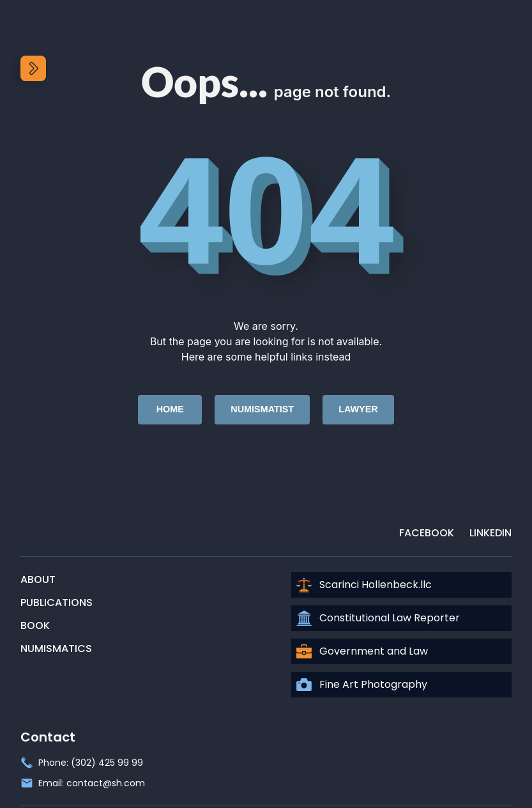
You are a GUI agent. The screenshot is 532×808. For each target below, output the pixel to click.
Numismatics (56, 649)
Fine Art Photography (362, 685)
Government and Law (362, 651)
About (38, 579)
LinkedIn (490, 533)
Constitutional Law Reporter (378, 618)
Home (170, 409)
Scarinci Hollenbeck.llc (364, 585)
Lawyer (358, 409)
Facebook (427, 533)
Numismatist (262, 409)
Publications (57, 602)
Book (35, 625)
